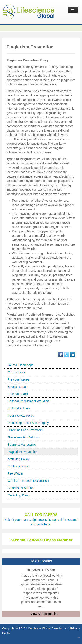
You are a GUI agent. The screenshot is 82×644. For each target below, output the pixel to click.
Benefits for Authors (21, 488)
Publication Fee (18, 466)
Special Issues (17, 387)
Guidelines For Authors (23, 437)
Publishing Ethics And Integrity (28, 423)
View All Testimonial (44, 614)
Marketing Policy (19, 495)
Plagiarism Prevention (23, 452)
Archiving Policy (18, 459)
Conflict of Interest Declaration (28, 481)
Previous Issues (18, 379)
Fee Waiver (15, 473)
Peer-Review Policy (21, 416)
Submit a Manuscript (22, 445)
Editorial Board (18, 394)
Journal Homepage (21, 365)
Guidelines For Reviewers (25, 430)
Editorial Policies (19, 408)
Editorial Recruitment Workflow (29, 401)
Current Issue (17, 372)
